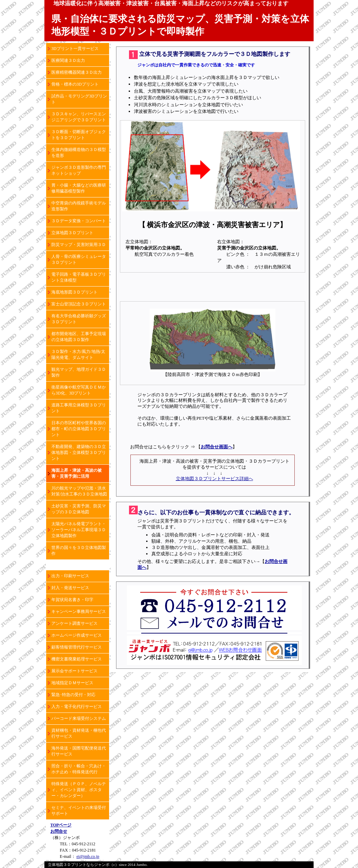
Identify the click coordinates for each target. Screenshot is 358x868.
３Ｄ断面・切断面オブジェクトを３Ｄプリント (79, 135)
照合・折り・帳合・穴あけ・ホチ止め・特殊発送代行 (79, 769)
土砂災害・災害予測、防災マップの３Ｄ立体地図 (79, 509)
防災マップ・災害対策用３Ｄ (79, 245)
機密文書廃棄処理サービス (77, 659)
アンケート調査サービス (74, 623)
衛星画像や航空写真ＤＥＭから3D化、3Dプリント (79, 390)
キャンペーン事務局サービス (79, 612)
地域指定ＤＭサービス (72, 683)
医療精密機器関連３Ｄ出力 (77, 72)
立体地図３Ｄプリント (72, 233)
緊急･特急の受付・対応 (73, 695)
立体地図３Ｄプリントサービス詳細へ (214, 479)
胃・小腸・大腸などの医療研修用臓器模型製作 (79, 188)
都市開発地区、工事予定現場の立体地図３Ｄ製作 (79, 337)
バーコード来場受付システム (79, 718)
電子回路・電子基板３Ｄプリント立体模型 (79, 277)
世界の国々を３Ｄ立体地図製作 (79, 551)
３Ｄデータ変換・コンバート (79, 221)
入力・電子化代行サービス (77, 707)
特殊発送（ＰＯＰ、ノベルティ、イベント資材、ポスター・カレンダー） (79, 790)
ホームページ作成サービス (77, 635)
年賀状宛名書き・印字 (72, 600)
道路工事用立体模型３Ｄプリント (79, 408)
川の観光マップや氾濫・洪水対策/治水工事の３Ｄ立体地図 (79, 491)
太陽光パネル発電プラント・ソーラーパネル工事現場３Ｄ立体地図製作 (79, 530)
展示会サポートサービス (74, 671)
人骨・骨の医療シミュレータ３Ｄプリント (79, 259)
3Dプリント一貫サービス (75, 49)
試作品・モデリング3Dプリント (79, 99)
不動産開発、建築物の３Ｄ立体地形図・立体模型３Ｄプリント (79, 453)
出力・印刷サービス (70, 576)
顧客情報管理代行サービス (77, 647)
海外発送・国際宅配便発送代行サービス (79, 751)
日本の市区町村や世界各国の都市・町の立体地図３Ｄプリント (79, 429)
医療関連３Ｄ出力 (68, 60)
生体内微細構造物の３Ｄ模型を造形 (79, 153)
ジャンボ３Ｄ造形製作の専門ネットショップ (79, 170)
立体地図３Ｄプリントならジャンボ (79, 865)
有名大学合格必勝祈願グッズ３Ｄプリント (79, 319)
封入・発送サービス (70, 588)
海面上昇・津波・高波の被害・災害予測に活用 (77, 473)
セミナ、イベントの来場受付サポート (79, 811)
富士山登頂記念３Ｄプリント (79, 304)
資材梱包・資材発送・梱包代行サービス (79, 733)
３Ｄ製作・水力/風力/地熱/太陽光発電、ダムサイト (78, 355)
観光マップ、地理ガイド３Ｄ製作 (79, 372)
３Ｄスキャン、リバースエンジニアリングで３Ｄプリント (79, 117)
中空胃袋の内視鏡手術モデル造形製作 (79, 206)
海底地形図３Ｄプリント (74, 292)
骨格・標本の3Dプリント (75, 84)
